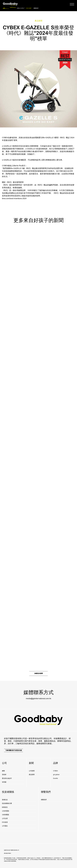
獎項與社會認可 (7, 778)
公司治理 (5, 818)
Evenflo (55, 778)
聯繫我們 (36, 8)
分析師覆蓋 (6, 815)
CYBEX (55, 771)
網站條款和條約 (8, 853)
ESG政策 (5, 822)
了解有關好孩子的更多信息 (14, 750)
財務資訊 (5, 807)
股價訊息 (5, 800)
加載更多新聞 (38, 673)
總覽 (3, 771)
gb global (56, 775)
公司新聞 (32, 771)
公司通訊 (5, 826)
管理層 (4, 782)
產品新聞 (32, 775)
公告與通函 (6, 811)
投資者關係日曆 (7, 803)
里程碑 (4, 775)
